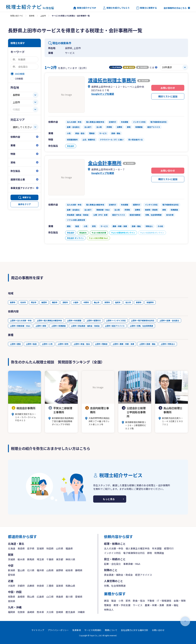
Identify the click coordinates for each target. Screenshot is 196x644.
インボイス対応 (112, 553)
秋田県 (50, 548)
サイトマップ (38, 630)
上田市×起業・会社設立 (169, 320)
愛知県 (12, 575)
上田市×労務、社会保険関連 (141, 326)
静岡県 (79, 570)
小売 (121, 601)
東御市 (139, 302)
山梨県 (50, 570)
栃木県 (21, 559)
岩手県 (31, 548)
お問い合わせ (168, 88)
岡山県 (31, 597)
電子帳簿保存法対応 (134, 553)
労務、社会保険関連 (115, 586)
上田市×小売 (47, 344)
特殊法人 (109, 610)
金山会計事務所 (105, 163)
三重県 (50, 586)
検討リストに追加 (168, 96)
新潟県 (12, 570)
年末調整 (157, 548)
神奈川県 (70, 559)
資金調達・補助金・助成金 (118, 575)
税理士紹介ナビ (17, 16)
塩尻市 (118, 302)
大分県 (50, 612)
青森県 (21, 548)
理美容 (108, 605)
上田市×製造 (31, 344)
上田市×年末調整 (74, 320)
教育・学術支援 (122, 605)
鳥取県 (12, 597)
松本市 (23, 302)
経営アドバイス (144, 575)
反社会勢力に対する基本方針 (135, 630)
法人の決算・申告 (114, 548)
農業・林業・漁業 (154, 605)
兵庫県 (31, 586)
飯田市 (44, 302)
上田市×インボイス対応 (116, 320)
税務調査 (159, 553)
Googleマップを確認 (103, 94)
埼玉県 (40, 559)
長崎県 (31, 612)
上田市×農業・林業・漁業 (123, 344)
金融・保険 (180, 601)
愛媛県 (79, 597)
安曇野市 (150, 302)
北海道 (12, 548)
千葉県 (50, 559)
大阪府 (12, 586)
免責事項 (77, 630)
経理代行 (169, 548)
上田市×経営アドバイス (115, 326)
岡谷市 (34, 302)
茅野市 (107, 302)
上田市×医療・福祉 (147, 344)
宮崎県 (60, 612)
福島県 (69, 548)
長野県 (32, 16)
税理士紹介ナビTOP (85, 8)
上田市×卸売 (63, 344)
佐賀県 (21, 612)
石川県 (31, 570)
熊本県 (40, 612)
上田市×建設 (15, 344)
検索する (27, 197)
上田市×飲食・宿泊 (82, 344)
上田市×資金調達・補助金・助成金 (85, 326)
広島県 (40, 597)
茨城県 (12, 559)
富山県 (21, 570)
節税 (150, 553)
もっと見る (109, 499)
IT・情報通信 (164, 601)
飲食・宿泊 (139, 601)
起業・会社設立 (112, 564)
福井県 (40, 570)
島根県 (21, 597)
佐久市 (128, 302)
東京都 (60, 559)
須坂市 (65, 302)
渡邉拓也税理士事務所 (112, 80)
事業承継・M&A (132, 564)
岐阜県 (69, 570)
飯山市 (97, 302)
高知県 (12, 601)
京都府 (21, 586)
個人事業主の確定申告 (138, 548)
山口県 (50, 597)
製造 (114, 601)
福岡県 (12, 612)
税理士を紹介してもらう (116, 8)
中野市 (86, 302)
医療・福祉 (172, 605)
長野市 (13, 302)
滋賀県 (60, 586)
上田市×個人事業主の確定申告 (49, 320)
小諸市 (76, 302)
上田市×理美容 (101, 344)
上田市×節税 (41, 326)
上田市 (43, 16)
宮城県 (40, 548)
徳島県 (60, 597)
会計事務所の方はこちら (175, 8)
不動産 (151, 601)
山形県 (60, 548)
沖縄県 (81, 612)
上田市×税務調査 (59, 326)
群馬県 (31, 559)
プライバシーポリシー (58, 630)
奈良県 (40, 586)
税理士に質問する (147, 8)
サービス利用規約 (93, 630)
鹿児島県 (70, 612)
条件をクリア (24, 204)
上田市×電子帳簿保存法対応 (143, 320)
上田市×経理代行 (94, 320)
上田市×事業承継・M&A (20, 326)
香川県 (69, 597)
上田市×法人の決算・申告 (21, 320)
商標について (111, 630)
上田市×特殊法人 (168, 344)
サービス (138, 605)
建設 (106, 601)
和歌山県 (70, 586)
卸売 (128, 601)
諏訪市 (55, 302)
